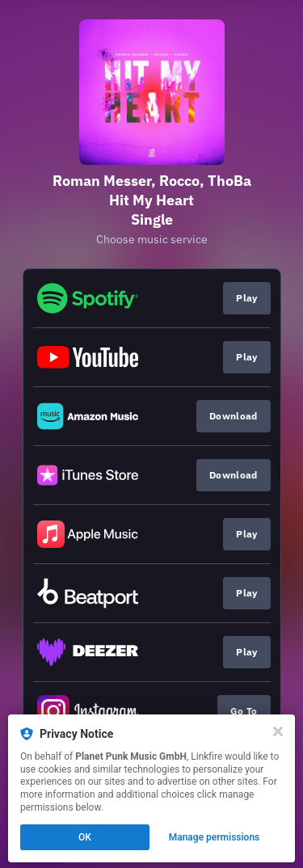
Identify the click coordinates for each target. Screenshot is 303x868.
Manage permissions (215, 837)
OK (85, 837)
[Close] (278, 731)
